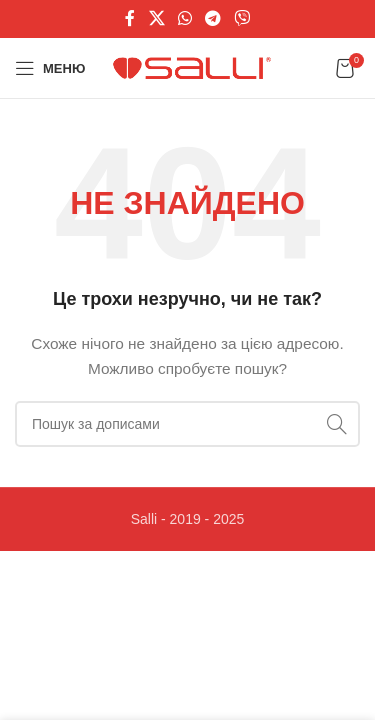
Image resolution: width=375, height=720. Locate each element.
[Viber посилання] (242, 18)
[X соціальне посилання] (156, 18)
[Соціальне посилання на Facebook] (130, 18)
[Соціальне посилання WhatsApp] (184, 18)
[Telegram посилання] (213, 18)
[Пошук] (187, 424)
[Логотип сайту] (194, 67)
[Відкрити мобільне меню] (50, 68)
